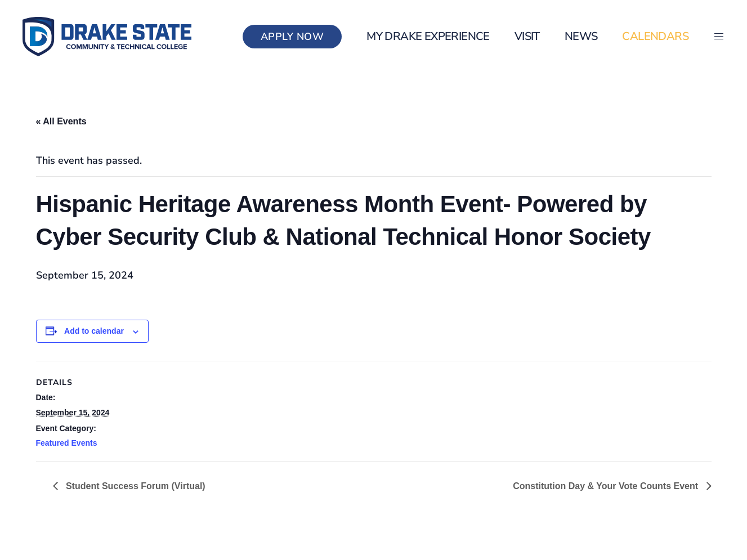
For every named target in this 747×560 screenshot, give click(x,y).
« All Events (61, 121)
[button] (719, 37)
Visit (527, 36)
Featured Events (67, 443)
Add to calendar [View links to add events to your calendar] (94, 331)
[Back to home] (107, 37)
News (581, 36)
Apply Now (292, 37)
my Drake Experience (428, 36)
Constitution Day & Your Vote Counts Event (607, 486)
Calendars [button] (655, 36)
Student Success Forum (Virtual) (135, 486)
